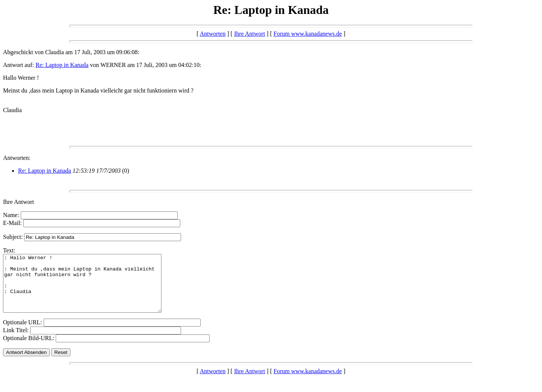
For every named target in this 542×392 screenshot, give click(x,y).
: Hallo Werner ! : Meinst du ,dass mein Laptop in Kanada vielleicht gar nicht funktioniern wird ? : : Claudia (92, 289)
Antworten (213, 34)
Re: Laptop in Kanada (62, 65)
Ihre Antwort (250, 34)
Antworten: (17, 158)
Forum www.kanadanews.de (308, 34)
